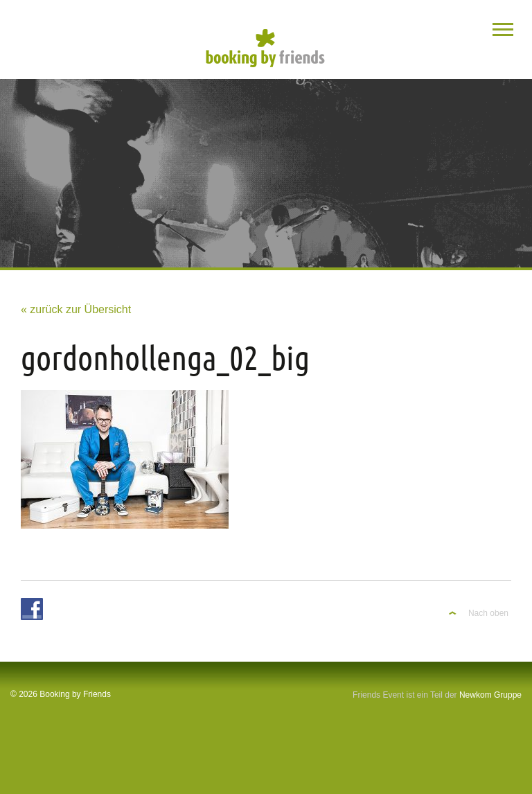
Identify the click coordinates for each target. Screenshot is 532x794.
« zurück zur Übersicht (76, 309)
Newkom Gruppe (490, 695)
